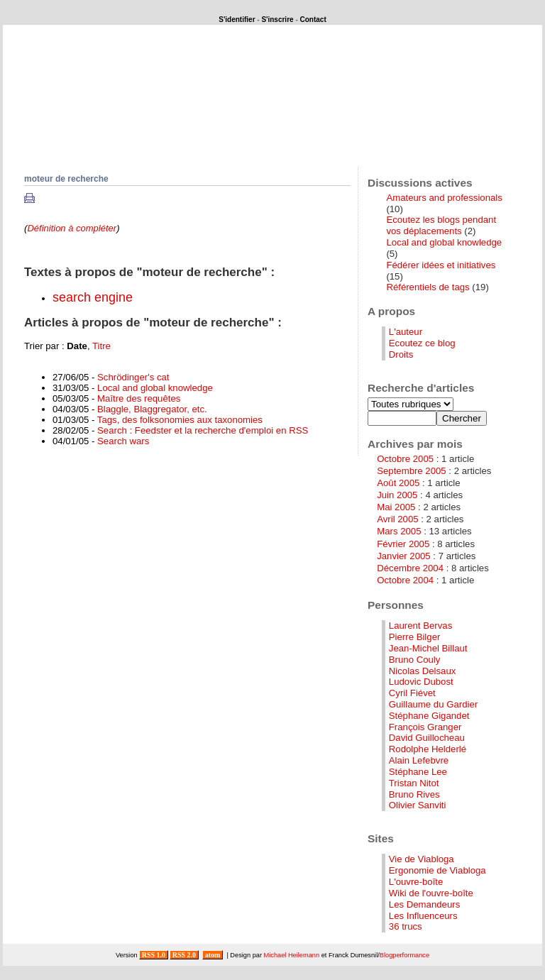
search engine (93, 297)
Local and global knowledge (155, 388)
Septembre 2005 (412, 471)
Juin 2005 (397, 495)
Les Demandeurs (424, 904)
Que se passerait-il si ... (119, 130)
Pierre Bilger (415, 637)
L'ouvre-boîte (416, 882)
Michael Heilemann (292, 955)
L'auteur (406, 332)
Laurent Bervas (420, 626)
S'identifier (237, 20)
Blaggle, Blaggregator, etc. (152, 409)
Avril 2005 (397, 519)
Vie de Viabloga (422, 859)
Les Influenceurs (423, 916)
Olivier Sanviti (418, 805)
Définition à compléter (72, 228)
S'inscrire (277, 20)
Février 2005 (403, 544)
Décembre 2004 (410, 568)
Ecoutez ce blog (422, 343)
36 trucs (406, 926)
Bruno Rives (414, 794)
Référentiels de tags (428, 287)
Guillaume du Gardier (433, 704)
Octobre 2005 (405, 459)
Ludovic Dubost (421, 682)
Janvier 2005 (404, 556)
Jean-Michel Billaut (428, 648)
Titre (101, 346)
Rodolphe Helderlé (428, 749)
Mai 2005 (396, 507)
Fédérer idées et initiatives (441, 265)
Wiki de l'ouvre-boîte (431, 893)
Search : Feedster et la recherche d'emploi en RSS (203, 430)
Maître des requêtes (139, 398)
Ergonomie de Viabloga (437, 870)
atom (213, 955)
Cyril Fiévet (412, 693)
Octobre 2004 (405, 580)
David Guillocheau (427, 738)
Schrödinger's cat (133, 377)
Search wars (123, 441)
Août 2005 (398, 483)
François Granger (425, 727)
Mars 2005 (399, 531)
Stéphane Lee (418, 772)
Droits (401, 354)
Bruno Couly (415, 660)
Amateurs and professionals (444, 198)
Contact (313, 20)
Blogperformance (404, 955)
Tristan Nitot (414, 783)
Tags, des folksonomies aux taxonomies (180, 420)
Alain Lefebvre (419, 760)
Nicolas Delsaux (423, 671)
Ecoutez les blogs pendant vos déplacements (441, 225)
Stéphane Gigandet (429, 716)
